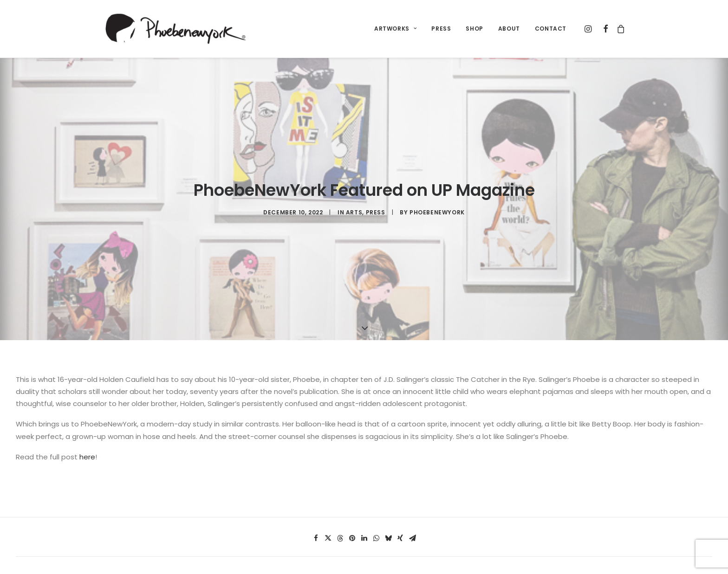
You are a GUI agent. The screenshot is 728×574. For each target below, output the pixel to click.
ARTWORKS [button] (395, 29)
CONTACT (551, 29)
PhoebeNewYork (437, 194)
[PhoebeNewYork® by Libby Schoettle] (174, 29)
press (376, 194)
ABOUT (509, 29)
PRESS (441, 29)
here (87, 420)
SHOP (474, 29)
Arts (354, 194)
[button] (589, 29)
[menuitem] (395, 29)
